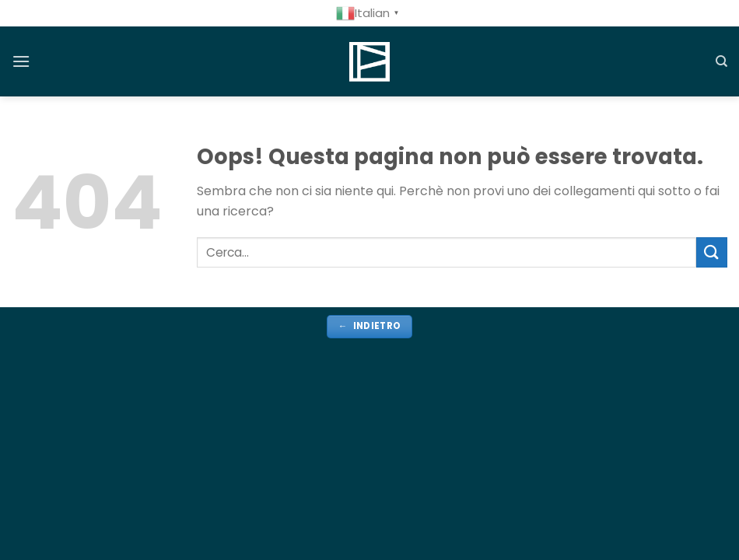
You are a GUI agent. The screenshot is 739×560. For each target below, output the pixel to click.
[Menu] (21, 61)
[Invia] (712, 252)
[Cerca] (721, 61)
